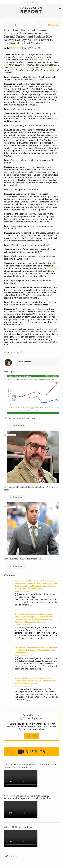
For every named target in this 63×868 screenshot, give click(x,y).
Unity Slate (51, 269)
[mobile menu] (60, 9)
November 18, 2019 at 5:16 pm (23, 655)
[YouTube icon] (30, 2)
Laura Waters (15, 48)
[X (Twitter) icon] (28, 2)
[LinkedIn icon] (33, 2)
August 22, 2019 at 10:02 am (23, 591)
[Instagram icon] (36, 2)
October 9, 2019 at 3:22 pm (23, 625)
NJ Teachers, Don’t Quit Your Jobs (19, 418)
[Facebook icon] (25, 2)
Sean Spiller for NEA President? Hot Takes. (23, 559)
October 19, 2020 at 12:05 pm (23, 686)
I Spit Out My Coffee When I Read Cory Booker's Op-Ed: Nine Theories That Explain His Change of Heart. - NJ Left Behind (36, 650)
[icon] (39, 2)
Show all (53, 25)
